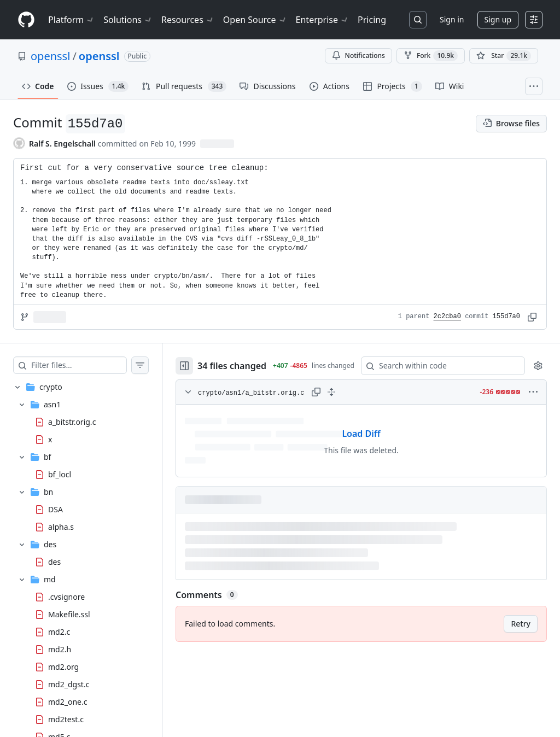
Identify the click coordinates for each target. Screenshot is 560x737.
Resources (188, 20)
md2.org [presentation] (63, 666)
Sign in (452, 19)
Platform (71, 20)
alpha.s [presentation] (61, 526)
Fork (431, 56)
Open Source (255, 20)
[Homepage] (26, 20)
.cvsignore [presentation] (66, 596)
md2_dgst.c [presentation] (69, 684)
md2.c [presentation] (59, 631)
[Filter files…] (79, 365)
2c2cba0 (447, 317)
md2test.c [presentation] (66, 719)
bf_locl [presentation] (60, 474)
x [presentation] (50, 439)
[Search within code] (438, 366)
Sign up (498, 19)
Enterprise (322, 20)
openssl (50, 56)
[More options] (533, 392)
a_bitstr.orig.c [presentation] (72, 422)
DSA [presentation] (56, 509)
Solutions (128, 20)
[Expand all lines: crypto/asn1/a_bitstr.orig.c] (331, 392)
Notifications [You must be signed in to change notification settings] (358, 55)
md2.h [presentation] (60, 649)
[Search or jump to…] (418, 20)
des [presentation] (54, 561)
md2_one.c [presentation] (68, 701)
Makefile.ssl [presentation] (69, 614)
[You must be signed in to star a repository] (504, 56)
